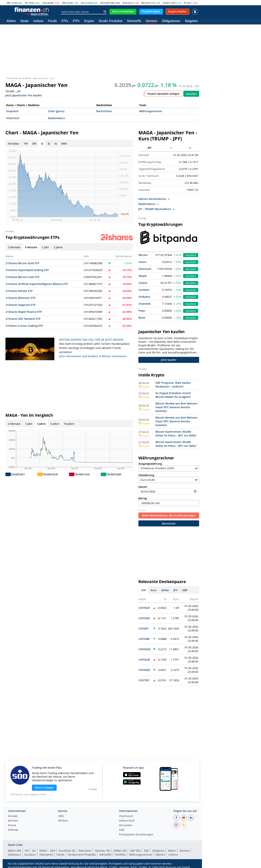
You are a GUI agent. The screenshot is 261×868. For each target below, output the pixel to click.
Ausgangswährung (169, 467)
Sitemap (13, 830)
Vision (143, 262)
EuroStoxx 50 (67, 851)
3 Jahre (41, 424)
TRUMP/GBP (114, 474)
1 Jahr (29, 424)
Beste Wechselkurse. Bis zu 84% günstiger (169, 515)
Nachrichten (104, 111)
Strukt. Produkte (111, 21)
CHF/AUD (144, 660)
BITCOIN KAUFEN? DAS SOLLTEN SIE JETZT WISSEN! (91, 340)
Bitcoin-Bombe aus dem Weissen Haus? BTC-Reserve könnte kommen (176, 407)
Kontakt (13, 816)
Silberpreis (46, 855)
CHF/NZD (144, 670)
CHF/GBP (144, 639)
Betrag (169, 501)
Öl (185, 3)
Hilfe (61, 816)
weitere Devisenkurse (154, 199)
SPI (26, 3)
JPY (176, 590)
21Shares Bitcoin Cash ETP (23, 277)
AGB (122, 830)
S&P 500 (135, 851)
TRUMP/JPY (18, 474)
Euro (83, 3)
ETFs (65, 21)
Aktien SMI (15, 851)
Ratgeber (192, 21)
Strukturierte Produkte (82, 855)
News (25, 21)
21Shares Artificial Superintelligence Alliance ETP (37, 284)
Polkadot (144, 297)
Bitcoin (145, 3)
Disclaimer (126, 825)
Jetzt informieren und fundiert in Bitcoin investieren (93, 356)
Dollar (166, 3)
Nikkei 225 (120, 851)
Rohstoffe (134, 21)
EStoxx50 (105, 3)
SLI (34, 851)
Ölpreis (160, 855)
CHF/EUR (144, 608)
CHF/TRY (144, 680)
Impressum (126, 816)
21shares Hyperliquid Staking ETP (27, 270)
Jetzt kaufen (169, 360)
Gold (125, 3)
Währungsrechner (151, 111)
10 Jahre (69, 424)
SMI (8, 3)
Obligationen (171, 21)
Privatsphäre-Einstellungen (136, 835)
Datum (169, 490)
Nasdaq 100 (102, 851)
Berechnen (169, 523)
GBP (185, 590)
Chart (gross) (56, 111)
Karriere (13, 821)
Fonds (52, 21)
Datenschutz (127, 821)
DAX (64, 3)
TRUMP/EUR (50, 474)
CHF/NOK (145, 649)
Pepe (142, 311)
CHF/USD (144, 618)
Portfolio (120, 855)
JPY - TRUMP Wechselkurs (156, 209)
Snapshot (12, 111)
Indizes (38, 21)
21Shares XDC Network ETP (23, 319)
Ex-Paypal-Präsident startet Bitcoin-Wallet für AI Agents (173, 395)
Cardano (144, 290)
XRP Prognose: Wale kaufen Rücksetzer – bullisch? (173, 385)
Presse (12, 825)
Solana (143, 283)
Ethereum (145, 269)
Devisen (151, 21)
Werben (63, 821)
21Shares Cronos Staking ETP (24, 326)
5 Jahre (55, 424)
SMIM (43, 851)
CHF (144, 590)
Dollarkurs (14, 855)
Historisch (13, 118)
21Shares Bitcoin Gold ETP (22, 263)
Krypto (89, 21)
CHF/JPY (144, 629)
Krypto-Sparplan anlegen (164, 94)
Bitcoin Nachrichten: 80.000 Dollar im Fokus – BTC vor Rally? (176, 434)
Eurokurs (30, 855)
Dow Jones (85, 851)
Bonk (142, 318)
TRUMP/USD (82, 474)
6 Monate (14, 424)
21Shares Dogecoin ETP (21, 305)
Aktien (11, 21)
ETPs (76, 21)
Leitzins (173, 855)
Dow (45, 3)
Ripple (143, 276)
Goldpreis (158, 851)
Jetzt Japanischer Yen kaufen (24, 95)
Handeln (191, 94)
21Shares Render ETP (19, 291)
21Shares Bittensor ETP (21, 298)
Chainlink (145, 304)
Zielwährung (169, 478)
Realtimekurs (56, 118)
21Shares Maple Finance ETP (24, 312)
